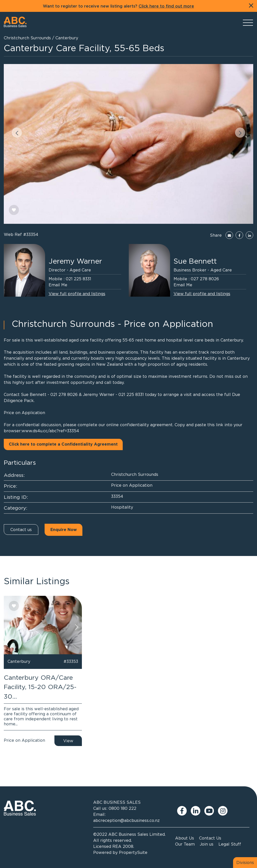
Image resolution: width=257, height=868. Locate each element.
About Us (185, 838)
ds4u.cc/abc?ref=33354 (56, 431)
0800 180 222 (122, 808)
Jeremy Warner (75, 261)
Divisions (245, 862)
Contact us (21, 530)
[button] (17, 133)
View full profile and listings (77, 294)
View (68, 741)
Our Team (185, 844)
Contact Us (210, 838)
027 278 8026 (205, 279)
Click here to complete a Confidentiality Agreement (63, 444)
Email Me (58, 285)
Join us (207, 844)
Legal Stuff (230, 844)
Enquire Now (64, 530)
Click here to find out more (166, 6)
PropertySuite (133, 852)
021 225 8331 (78, 279)
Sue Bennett (195, 261)
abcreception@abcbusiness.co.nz (126, 820)
